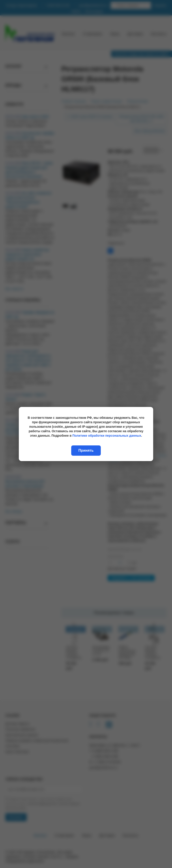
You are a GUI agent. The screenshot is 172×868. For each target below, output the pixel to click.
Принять (86, 450)
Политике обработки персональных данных (107, 436)
